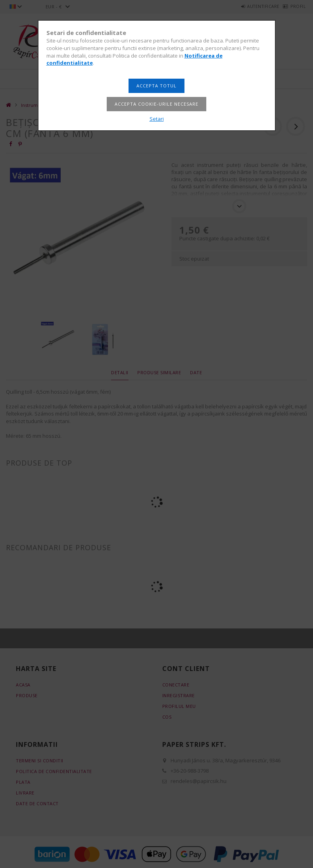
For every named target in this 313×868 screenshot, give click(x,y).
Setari (157, 119)
